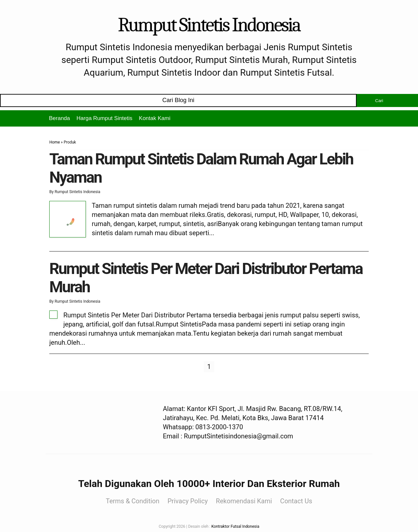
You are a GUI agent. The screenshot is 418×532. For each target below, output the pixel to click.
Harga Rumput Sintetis (104, 118)
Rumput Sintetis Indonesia (209, 25)
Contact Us (296, 501)
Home (55, 142)
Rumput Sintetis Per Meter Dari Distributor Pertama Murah (206, 278)
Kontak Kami (154, 118)
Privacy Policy (188, 501)
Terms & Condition (133, 501)
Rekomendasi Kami (244, 501)
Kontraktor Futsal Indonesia (235, 526)
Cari (379, 101)
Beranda (59, 118)
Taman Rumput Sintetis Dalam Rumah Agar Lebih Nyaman (201, 168)
